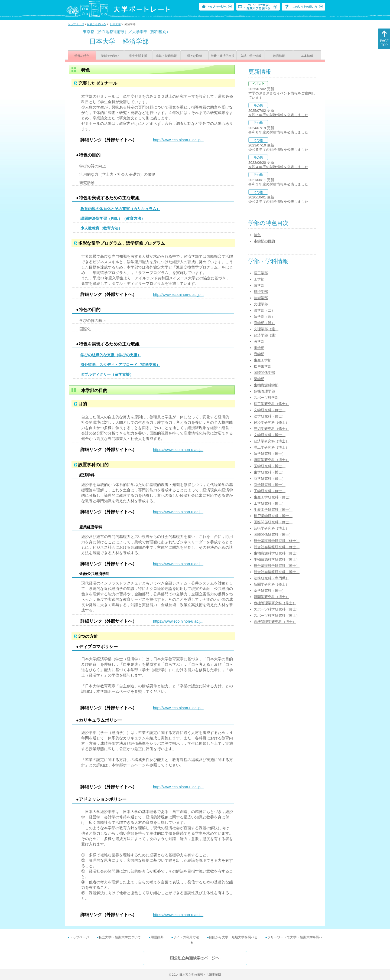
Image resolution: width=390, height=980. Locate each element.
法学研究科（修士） (270, 416)
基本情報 (307, 56)
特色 (257, 235)
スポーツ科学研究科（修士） (277, 609)
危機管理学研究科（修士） (275, 603)
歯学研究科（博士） (270, 472)
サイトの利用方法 (186, 937)
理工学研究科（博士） (271, 447)
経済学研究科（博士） (271, 441)
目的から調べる (96, 24)
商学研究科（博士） (270, 485)
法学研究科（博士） (270, 454)
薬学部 (259, 379)
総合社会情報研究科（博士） (277, 572)
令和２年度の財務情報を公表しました (278, 202)
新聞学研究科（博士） (271, 597)
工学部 (259, 279)
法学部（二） (264, 310)
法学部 (259, 285)
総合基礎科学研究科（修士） (277, 541)
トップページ (76, 24)
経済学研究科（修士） (271, 422)
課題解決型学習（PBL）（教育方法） (113, 218)
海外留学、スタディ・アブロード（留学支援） (120, 365)
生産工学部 (263, 360)
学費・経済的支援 (223, 56)
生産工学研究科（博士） (273, 510)
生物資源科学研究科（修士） (277, 553)
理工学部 (261, 273)
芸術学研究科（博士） (271, 528)
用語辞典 (157, 937)
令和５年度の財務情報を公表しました (278, 150)
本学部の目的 (264, 241)
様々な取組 (195, 56)
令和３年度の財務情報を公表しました (278, 184)
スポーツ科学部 (266, 398)
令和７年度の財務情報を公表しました (278, 115)
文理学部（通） (266, 329)
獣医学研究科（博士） (271, 460)
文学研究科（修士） (270, 410)
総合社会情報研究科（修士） (277, 547)
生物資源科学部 (266, 385)
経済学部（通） (266, 335)
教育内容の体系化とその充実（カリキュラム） (120, 209)
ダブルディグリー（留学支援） (107, 374)
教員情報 (279, 56)
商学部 (259, 354)
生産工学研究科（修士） (273, 497)
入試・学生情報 (251, 56)
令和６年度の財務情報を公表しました (278, 132)
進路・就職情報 (166, 56)
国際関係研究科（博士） (273, 535)
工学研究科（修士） (270, 491)
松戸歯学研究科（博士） (273, 516)
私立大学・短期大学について (120, 937)
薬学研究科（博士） (270, 591)
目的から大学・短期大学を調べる (233, 937)
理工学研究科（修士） (271, 404)
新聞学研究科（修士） (271, 584)
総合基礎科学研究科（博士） (277, 566)
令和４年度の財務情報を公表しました (278, 167)
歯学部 (259, 348)
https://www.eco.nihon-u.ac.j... (178, 450)
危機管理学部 (264, 391)
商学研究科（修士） (270, 478)
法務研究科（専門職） (271, 578)
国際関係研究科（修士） (273, 522)
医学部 (259, 342)
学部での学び (110, 56)
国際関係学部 (264, 373)
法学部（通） (264, 317)
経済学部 (261, 292)
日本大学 (115, 24)
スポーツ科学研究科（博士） (277, 615)
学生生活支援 (138, 56)
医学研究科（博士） (270, 466)
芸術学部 (261, 298)
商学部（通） (264, 323)
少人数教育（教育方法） (101, 228)
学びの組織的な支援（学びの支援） (111, 355)
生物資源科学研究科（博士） (277, 559)
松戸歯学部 (263, 366)
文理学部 (261, 304)
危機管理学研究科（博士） (275, 622)
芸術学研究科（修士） (271, 429)
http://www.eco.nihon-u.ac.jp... (178, 140)
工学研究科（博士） (270, 503)
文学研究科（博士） (270, 435)
